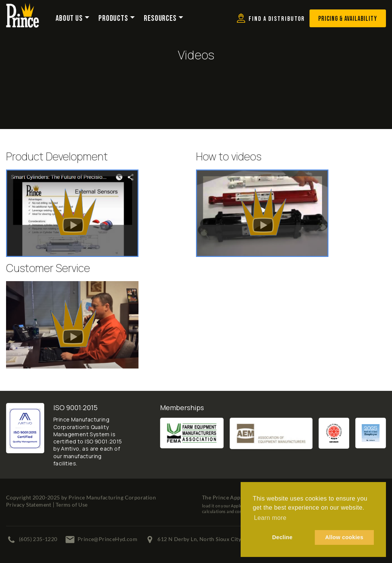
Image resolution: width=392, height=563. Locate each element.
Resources (160, 19)
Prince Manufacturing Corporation (112, 497)
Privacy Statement (29, 505)
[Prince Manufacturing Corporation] (23, 8)
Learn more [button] (270, 518)
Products (113, 19)
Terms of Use (72, 505)
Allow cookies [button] (344, 537)
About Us (69, 19)
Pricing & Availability (348, 19)
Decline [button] (282, 537)
